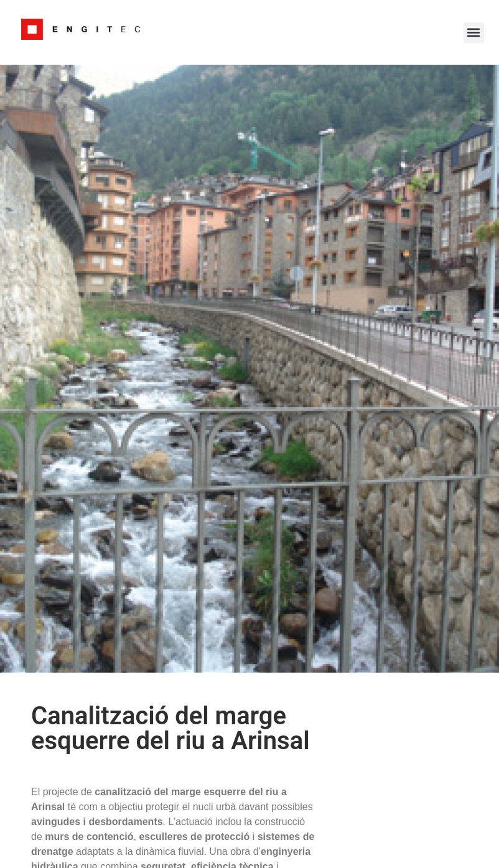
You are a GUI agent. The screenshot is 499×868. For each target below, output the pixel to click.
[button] (474, 33)
